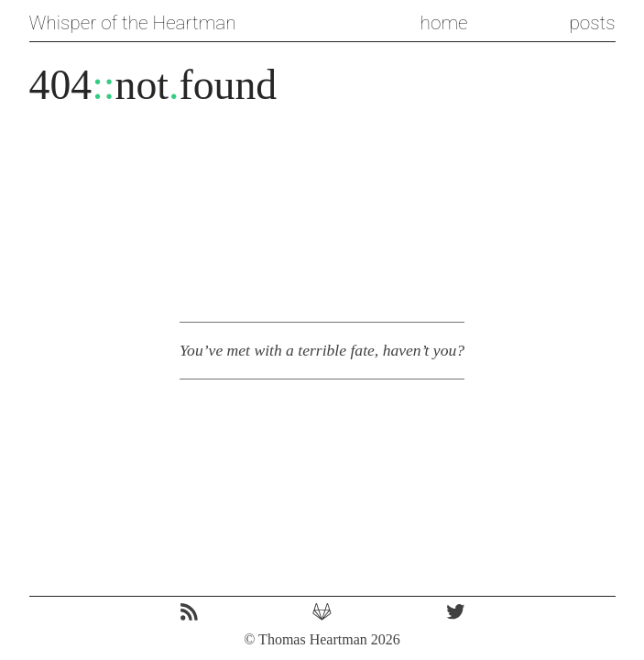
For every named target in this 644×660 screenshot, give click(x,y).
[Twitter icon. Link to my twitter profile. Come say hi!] (456, 614)
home (444, 23)
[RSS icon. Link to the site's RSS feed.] (189, 614)
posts (592, 23)
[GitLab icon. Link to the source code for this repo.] (322, 614)
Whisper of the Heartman (133, 23)
